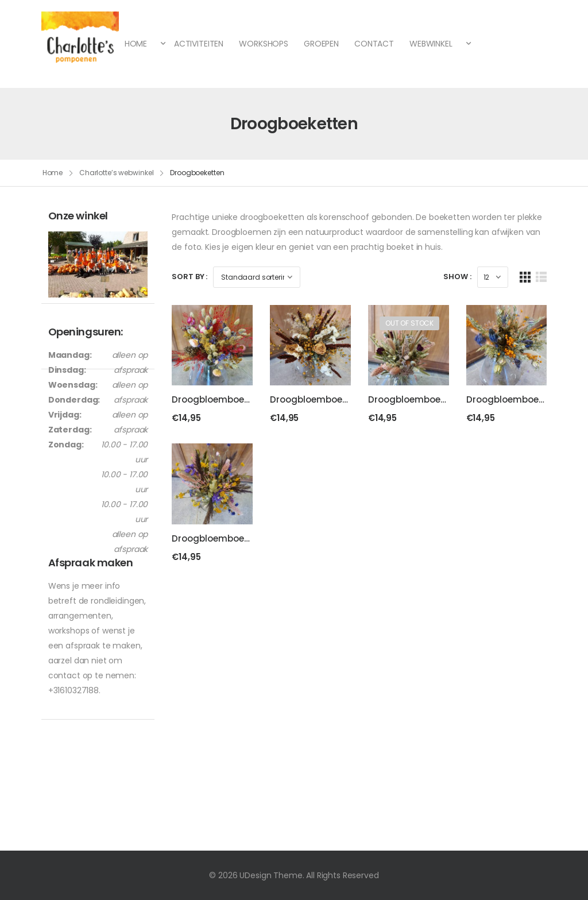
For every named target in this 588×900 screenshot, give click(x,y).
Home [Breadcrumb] (53, 173)
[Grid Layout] (525, 276)
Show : (457, 276)
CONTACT (374, 44)
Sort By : (189, 276)
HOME (137, 44)
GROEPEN (321, 44)
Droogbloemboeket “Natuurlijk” (339, 398)
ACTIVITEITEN (199, 44)
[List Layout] (541, 276)
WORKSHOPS (264, 44)
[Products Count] (493, 276)
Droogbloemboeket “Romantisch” (443, 398)
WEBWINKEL (432, 44)
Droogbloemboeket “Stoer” (526, 398)
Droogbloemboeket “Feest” (231, 398)
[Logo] (80, 44)
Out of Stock (409, 321)
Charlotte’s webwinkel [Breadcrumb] (116, 173)
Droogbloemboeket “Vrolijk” (233, 537)
